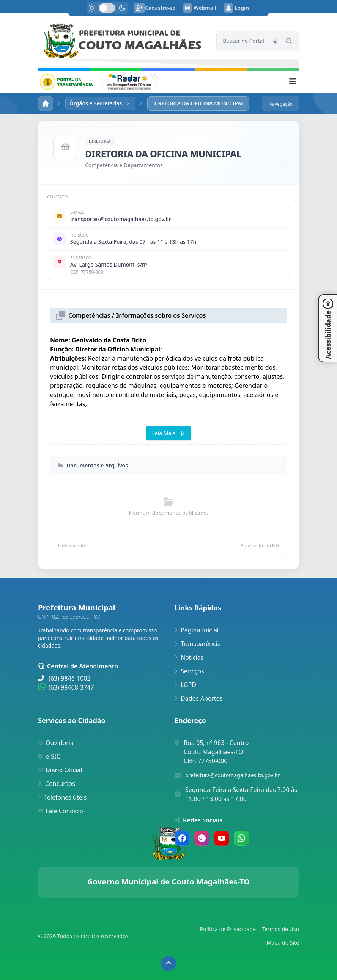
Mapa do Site (283, 943)
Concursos (57, 784)
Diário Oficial (60, 770)
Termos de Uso (280, 929)
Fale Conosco (61, 811)
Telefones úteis (62, 797)
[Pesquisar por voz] (275, 41)
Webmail (200, 8)
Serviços (189, 671)
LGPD (185, 685)
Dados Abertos (199, 698)
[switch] (107, 8)
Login (236, 8)
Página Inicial (197, 630)
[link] (123, 41)
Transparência (198, 644)
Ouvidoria (56, 743)
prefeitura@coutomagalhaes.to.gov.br (233, 775)
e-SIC (49, 756)
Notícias (189, 657)
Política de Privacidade (228, 929)
